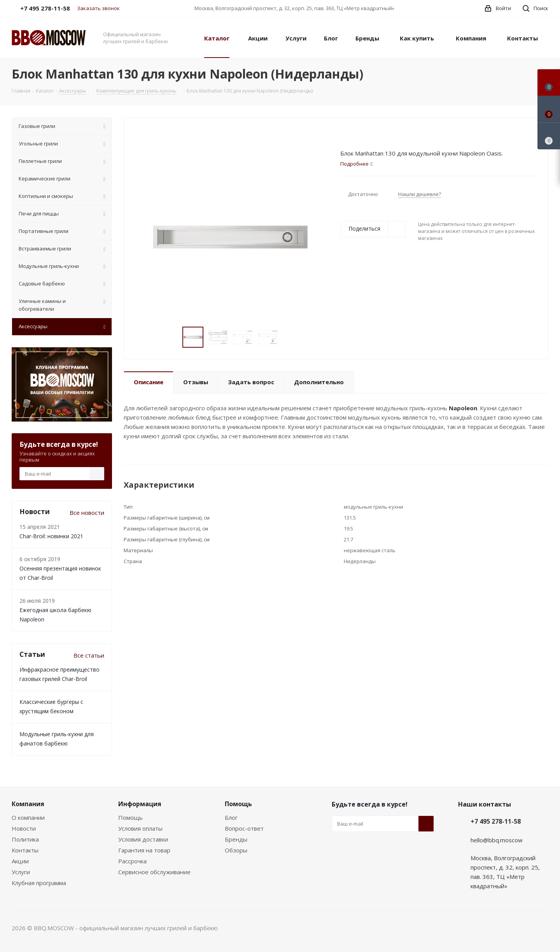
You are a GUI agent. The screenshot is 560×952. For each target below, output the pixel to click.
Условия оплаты (140, 828)
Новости (24, 828)
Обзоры (236, 850)
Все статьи (89, 655)
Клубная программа (39, 883)
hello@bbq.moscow (497, 840)
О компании (28, 817)
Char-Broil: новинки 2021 (51, 536)
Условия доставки (143, 839)
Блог (231, 817)
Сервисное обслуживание (154, 872)
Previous (173, 337)
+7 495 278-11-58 (496, 821)
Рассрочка (132, 861)
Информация (140, 804)
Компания (28, 804)
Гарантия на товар (144, 850)
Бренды (236, 839)
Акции (20, 861)
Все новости (87, 513)
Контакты (25, 850)
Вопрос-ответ (244, 828)
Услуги (21, 872)
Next (287, 337)
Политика (25, 839)
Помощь (130, 817)
